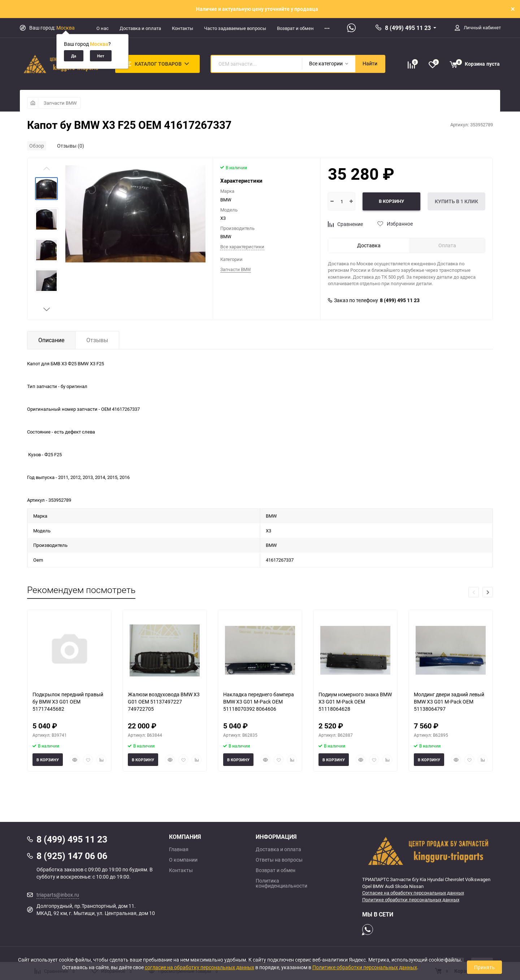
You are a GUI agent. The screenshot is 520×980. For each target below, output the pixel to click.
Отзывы (97, 340)
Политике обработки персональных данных (411, 900)
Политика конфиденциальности (281, 883)
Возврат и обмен (295, 28)
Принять (484, 967)
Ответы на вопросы (279, 860)
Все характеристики (242, 247)
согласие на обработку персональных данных (200, 967)
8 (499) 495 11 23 (408, 28)
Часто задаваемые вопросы (235, 28)
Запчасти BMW (60, 103)
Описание (51, 340)
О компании (183, 860)
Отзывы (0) (71, 146)
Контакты (183, 28)
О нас (103, 28)
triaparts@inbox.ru (58, 895)
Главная (179, 849)
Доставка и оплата (140, 28)
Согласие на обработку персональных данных (413, 893)
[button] (47, 309)
